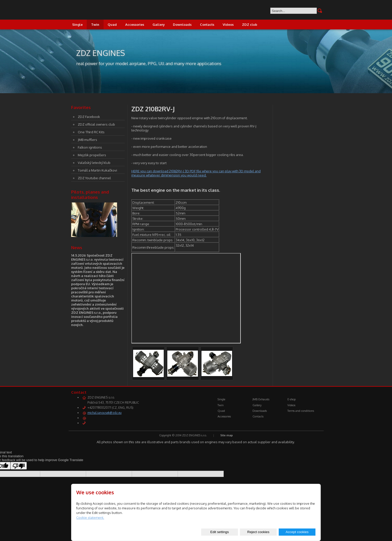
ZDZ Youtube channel (94, 178)
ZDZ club (250, 25)
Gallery (159, 25)
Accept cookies (297, 532)
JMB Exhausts (261, 399)
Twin (95, 25)
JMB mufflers (87, 140)
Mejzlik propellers (92, 155)
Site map (227, 435)
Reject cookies (258, 532)
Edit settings (220, 532)
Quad (112, 25)
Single (77, 25)
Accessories (135, 25)
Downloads (182, 25)
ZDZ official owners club (96, 124)
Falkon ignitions (90, 147)
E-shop (292, 399)
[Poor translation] (19, 466)
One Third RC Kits (91, 132)
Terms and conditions (301, 411)
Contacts (207, 25)
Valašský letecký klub (94, 163)
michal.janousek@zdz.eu (105, 413)
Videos (228, 25)
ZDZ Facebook (89, 117)
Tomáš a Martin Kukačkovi (97, 170)
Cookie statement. (90, 518)
